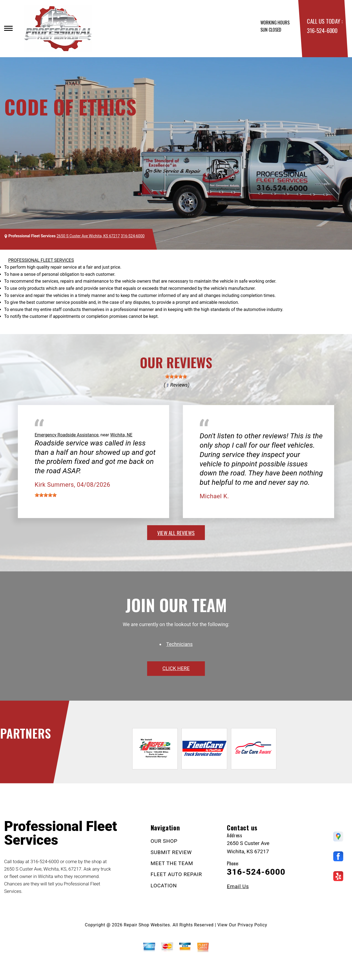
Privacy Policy (252, 925)
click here (176, 668)
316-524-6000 (322, 30)
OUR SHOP (164, 841)
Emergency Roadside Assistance (67, 435)
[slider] (176, 376)
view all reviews (176, 533)
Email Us (238, 886)
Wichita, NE (121, 435)
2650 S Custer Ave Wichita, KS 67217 (88, 236)
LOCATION (164, 886)
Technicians (180, 644)
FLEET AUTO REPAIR (176, 874)
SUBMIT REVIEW (171, 852)
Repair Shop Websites (147, 925)
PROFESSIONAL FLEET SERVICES (41, 260)
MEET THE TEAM (172, 863)
